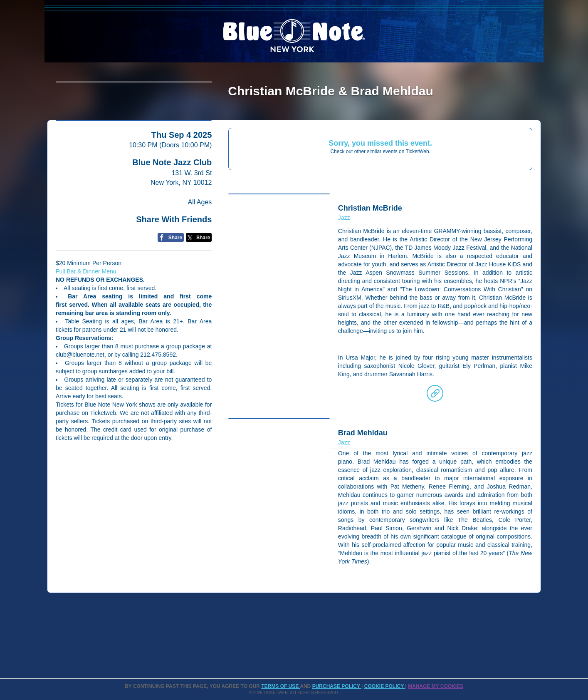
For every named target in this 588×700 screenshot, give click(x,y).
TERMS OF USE (280, 686)
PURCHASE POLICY (337, 686)
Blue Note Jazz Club (172, 227)
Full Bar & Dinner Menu (86, 336)
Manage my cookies (436, 686)
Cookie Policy (385, 686)
